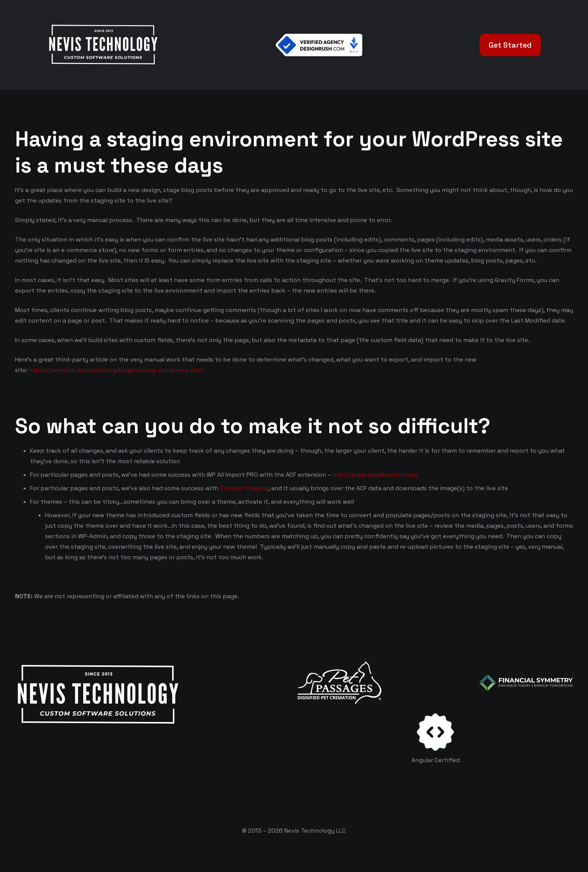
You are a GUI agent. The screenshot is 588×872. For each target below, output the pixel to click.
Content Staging (244, 488)
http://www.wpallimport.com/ (376, 475)
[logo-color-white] (526, 683)
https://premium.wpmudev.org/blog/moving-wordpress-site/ (117, 370)
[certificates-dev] (435, 732)
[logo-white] (340, 683)
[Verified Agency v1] (319, 45)
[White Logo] (103, 45)
